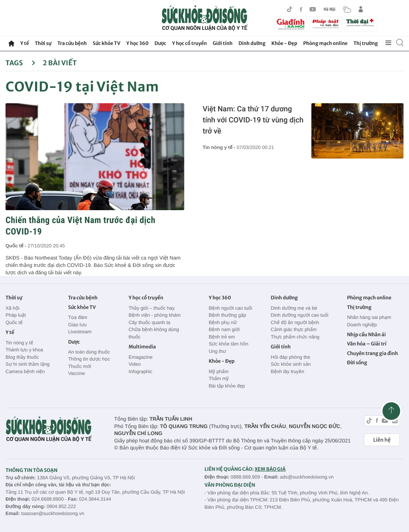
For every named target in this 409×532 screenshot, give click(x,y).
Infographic (140, 371)
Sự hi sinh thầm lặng (27, 364)
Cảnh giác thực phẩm (294, 329)
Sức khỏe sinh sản (291, 364)
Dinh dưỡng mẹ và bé (294, 308)
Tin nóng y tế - (220, 147)
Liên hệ (382, 440)
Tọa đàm (78, 317)
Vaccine (76, 373)
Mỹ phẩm (219, 371)
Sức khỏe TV (106, 43)
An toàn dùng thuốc (89, 352)
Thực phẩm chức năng (295, 337)
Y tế (25, 43)
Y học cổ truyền (189, 43)
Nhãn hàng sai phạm (369, 317)
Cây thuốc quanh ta (149, 322)
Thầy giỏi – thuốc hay (152, 308)
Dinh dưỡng (252, 43)
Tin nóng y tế (19, 343)
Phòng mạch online (325, 43)
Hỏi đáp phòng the (291, 357)
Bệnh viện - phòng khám (155, 315)
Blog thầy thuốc (22, 357)
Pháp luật (16, 315)
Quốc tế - (17, 246)
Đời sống (357, 363)
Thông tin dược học (89, 359)
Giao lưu (77, 325)
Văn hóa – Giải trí (367, 344)
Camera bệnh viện (25, 371)
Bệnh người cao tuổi (230, 308)
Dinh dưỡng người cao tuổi (300, 315)
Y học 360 (138, 43)
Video (135, 364)
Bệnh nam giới (224, 329)
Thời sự (43, 43)
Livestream (80, 332)
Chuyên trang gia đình (373, 353)
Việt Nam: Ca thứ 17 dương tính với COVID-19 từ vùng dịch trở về (253, 120)
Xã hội (13, 308)
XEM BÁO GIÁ (270, 469)
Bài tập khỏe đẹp (227, 386)
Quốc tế (14, 322)
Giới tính (223, 43)
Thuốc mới (80, 366)
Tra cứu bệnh (72, 43)
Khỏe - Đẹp (284, 43)
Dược (160, 43)
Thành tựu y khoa (24, 350)
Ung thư (217, 351)
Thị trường (366, 43)
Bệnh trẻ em (222, 337)
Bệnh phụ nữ (223, 322)
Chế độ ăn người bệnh (295, 322)
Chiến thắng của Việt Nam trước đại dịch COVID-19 (81, 226)
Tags (20, 63)
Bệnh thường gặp (227, 315)
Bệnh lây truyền (288, 371)
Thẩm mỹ (219, 378)
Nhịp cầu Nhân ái (366, 335)
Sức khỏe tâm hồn (228, 344)
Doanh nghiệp (362, 325)
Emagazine (141, 357)
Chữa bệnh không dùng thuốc (154, 333)
